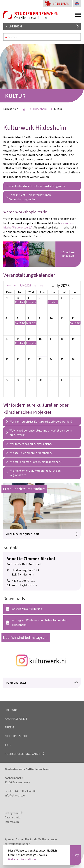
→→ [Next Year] (42, 285)
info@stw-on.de (15, 795)
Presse (9, 727)
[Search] (42, 37)
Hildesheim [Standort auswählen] (14, 26)
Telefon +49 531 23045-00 (20, 791)
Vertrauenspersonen (17, 844)
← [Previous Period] (15, 285)
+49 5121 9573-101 (23, 581)
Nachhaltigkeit (16, 719)
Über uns (11, 710)
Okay (76, 855)
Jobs (8, 745)
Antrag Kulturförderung (27, 609)
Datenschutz (13, 817)
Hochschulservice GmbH (22, 754)
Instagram (11, 813)
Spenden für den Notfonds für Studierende (31, 839)
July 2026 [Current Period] (25, 285)
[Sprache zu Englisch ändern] (77, 4)
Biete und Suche (16, 736)
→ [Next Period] (35, 285)
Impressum (12, 822)
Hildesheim (40, 109)
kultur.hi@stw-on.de (25, 585)
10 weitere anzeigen (68, 254)
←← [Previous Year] (9, 285)
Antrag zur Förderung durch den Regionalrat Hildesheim (40, 623)
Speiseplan (61, 4)
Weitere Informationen (23, 859)
